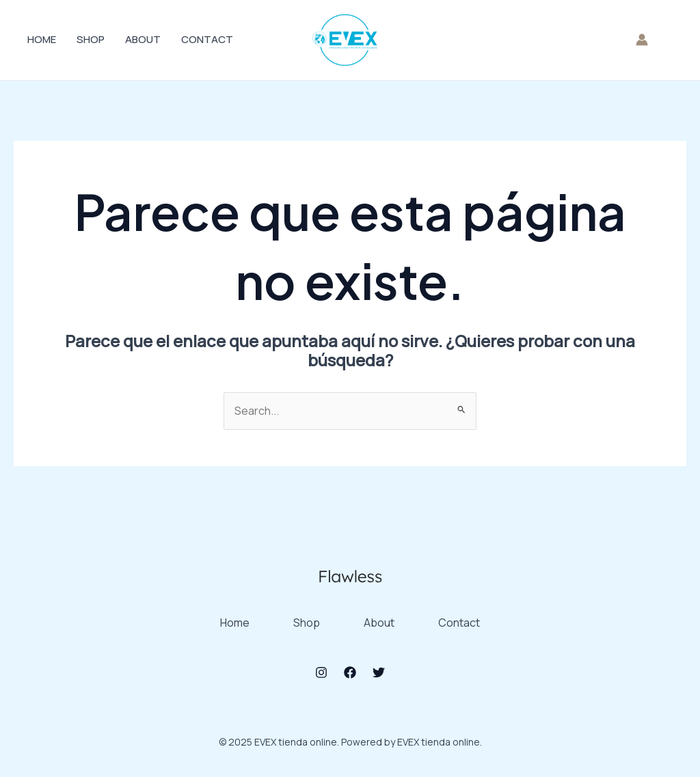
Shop (91, 39)
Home (42, 39)
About (143, 39)
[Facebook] (350, 672)
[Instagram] (321, 672)
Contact (207, 39)
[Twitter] (379, 672)
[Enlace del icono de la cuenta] (642, 40)
